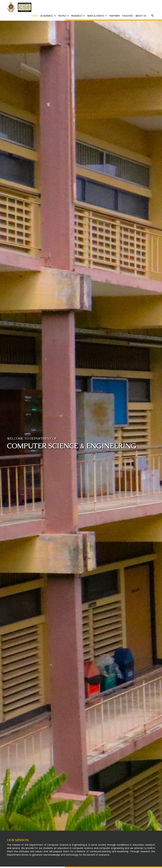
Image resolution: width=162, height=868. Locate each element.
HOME (35, 16)
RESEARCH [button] (78, 16)
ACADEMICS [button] (48, 16)
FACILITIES (128, 16)
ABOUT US (141, 16)
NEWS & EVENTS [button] (97, 16)
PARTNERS (115, 16)
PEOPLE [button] (64, 16)
